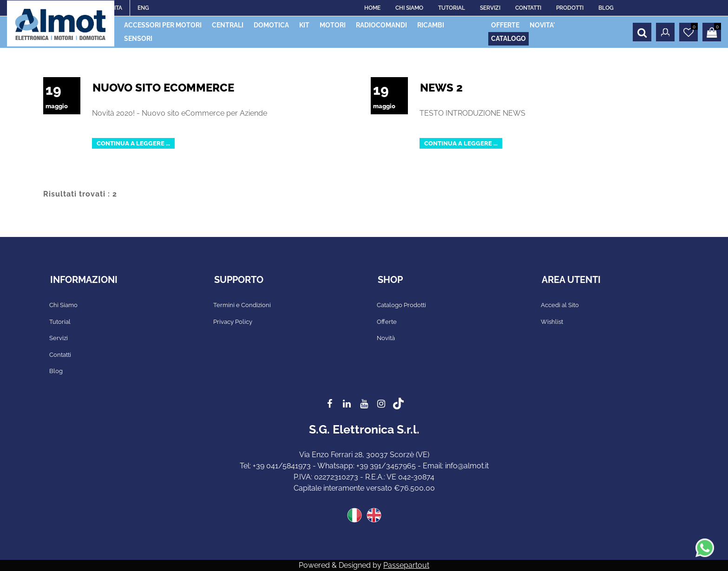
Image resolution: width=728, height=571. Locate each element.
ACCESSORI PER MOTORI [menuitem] (163, 25)
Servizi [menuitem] (59, 338)
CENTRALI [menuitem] (228, 25)
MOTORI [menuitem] (333, 25)
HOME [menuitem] (372, 8)
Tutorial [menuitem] (60, 322)
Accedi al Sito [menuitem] (560, 305)
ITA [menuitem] (118, 8)
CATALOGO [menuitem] (508, 39)
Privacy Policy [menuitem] (233, 322)
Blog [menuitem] (56, 371)
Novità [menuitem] (386, 338)
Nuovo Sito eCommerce (163, 88)
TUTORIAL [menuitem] (452, 8)
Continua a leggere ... (133, 143)
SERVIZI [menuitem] (490, 8)
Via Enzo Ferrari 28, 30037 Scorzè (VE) (364, 455)
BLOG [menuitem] (606, 8)
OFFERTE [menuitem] (505, 25)
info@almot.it (467, 466)
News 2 (441, 88)
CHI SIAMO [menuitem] (409, 8)
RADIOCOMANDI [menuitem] (381, 25)
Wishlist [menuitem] (552, 322)
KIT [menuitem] (304, 25)
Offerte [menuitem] (387, 322)
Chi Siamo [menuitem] (63, 305)
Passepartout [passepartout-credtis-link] (406, 565)
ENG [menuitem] (143, 8)
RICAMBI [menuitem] (431, 25)
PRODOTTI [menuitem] (570, 8)
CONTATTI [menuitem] (528, 8)
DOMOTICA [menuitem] (271, 25)
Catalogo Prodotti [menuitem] (401, 305)
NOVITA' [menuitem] (542, 25)
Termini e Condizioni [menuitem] (242, 305)
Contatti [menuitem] (60, 355)
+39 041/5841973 (282, 466)
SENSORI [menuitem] (138, 39)
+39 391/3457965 (386, 466)
